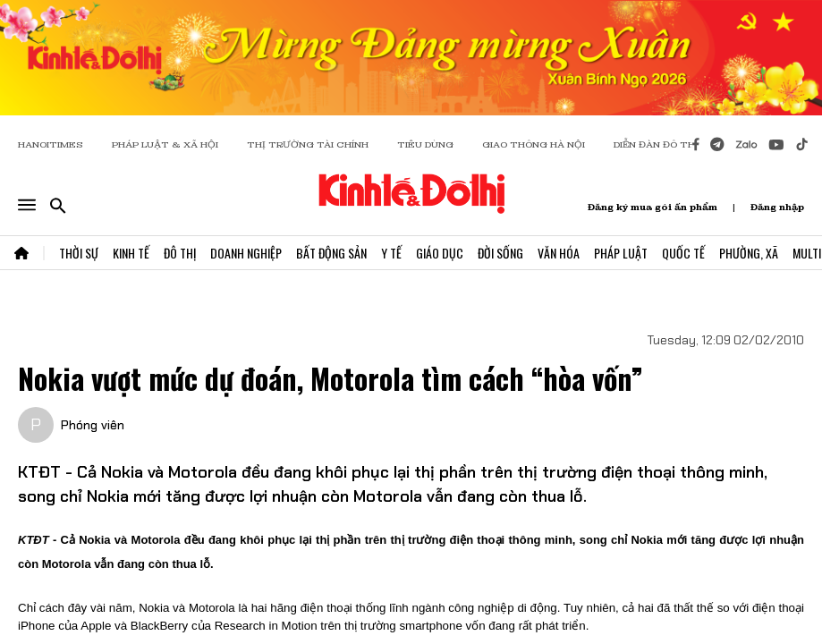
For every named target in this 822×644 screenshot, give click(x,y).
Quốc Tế (683, 253)
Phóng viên (93, 425)
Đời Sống (500, 253)
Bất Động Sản (331, 253)
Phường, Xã (749, 253)
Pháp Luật (621, 253)
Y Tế (391, 253)
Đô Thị (180, 253)
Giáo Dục (440, 253)
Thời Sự (79, 253)
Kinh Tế (131, 253)
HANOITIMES (51, 144)
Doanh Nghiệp (246, 253)
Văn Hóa (559, 253)
